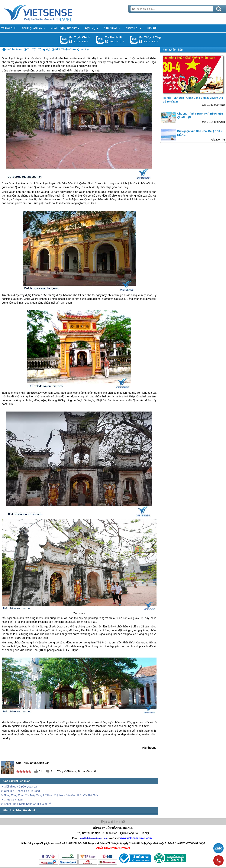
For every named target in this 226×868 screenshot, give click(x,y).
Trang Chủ (47, 12)
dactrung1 (140, 41)
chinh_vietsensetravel (70, 41)
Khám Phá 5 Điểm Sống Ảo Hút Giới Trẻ (28, 804)
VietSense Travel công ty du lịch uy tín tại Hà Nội (37, 71)
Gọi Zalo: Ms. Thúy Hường (134, 40)
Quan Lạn (15, 183)
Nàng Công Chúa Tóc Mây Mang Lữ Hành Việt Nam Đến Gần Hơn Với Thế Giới (51, 795)
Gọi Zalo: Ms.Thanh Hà (100, 40)
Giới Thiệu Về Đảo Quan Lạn (21, 787)
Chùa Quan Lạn (13, 800)
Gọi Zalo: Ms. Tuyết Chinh (64, 40)
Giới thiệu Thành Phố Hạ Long (22, 791)
